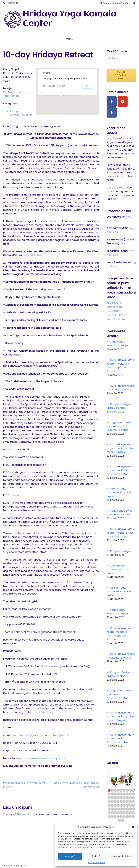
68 (121, 816)
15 (124, 794)
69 (124, 816)
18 (133, 794)
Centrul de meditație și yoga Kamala (17, 94)
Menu (70, 39)
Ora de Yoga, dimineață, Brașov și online (119, 492)
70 (127, 816)
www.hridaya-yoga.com (53, 758)
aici (115, 199)
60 (124, 813)
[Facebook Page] (112, 101)
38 (112, 805)
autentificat (26, 814)
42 (124, 805)
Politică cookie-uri (96, 863)
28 (109, 801)
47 (112, 809)
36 (133, 801)
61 (127, 813)
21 (115, 798)
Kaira (25, 866)
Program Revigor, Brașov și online (119, 406)
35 (130, 801)
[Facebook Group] (112, 112)
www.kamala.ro (25, 758)
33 (124, 801)
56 (112, 813)
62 (130, 813)
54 (133, 809)
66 (115, 816)
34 (127, 801)
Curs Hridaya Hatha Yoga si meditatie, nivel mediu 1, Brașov (120, 448)
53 (130, 809)
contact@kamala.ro (61, 735)
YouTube (112, 220)
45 (133, 805)
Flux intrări (113, 311)
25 (127, 798)
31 (118, 801)
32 (121, 801)
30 (115, 801)
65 (112, 816)
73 (120, 820)
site (123, 243)
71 (130, 816)
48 (115, 809)
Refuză (96, 856)
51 (124, 809)
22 (118, 798)
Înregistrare (114, 303)
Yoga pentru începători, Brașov (118, 344)
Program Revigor (121, 551)
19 (109, 798)
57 (115, 813)
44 (130, 805)
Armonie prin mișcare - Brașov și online (118, 569)
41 (121, 805)
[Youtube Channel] (123, 101)
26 (130, 798)
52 (127, 809)
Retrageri (15, 111)
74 (123, 820)
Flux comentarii (116, 315)
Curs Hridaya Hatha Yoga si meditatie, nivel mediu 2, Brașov (120, 533)
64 (109, 816)
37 (109, 805)
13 (118, 794)
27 (133, 798)
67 (118, 816)
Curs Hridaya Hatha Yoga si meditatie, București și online (120, 470)
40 (118, 805)
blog (129, 217)
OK (87, 86)
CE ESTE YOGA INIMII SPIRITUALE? (121, 75)
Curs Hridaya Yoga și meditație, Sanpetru (121, 388)
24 (124, 798)
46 (109, 809)
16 (127, 794)
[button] (133, 827)
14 (121, 794)
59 (121, 813)
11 (112, 794)
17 (130, 794)
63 (133, 813)
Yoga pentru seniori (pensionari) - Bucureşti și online (120, 426)
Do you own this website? (54, 86)
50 (121, 809)
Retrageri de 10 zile (21, 115)
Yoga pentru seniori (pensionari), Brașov (120, 513)
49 (118, 809)
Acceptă (70, 856)
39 (115, 805)
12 (115, 794)
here (27, 255)
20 (112, 798)
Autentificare (115, 307)
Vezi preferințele (122, 856)
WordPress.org (116, 319)
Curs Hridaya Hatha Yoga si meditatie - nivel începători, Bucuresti (120, 366)
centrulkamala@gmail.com (28, 735)
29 (112, 801)
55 (109, 813)
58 (118, 813)
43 (127, 805)
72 (133, 816)
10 (109, 794)
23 (121, 798)
